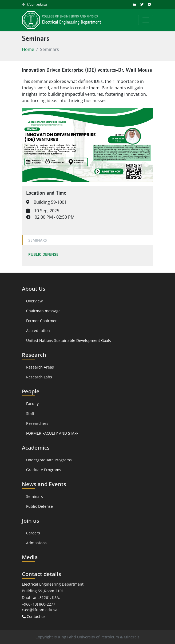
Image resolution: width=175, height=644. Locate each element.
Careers (33, 533)
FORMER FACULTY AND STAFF (52, 433)
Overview (34, 301)
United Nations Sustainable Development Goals (69, 340)
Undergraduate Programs (49, 460)
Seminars (38, 240)
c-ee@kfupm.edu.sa (40, 610)
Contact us (34, 616)
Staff (30, 413)
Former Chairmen (42, 321)
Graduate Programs (44, 470)
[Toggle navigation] (146, 20)
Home (28, 49)
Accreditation (39, 331)
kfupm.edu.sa (37, 4)
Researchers (37, 423)
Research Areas (40, 367)
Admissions (36, 543)
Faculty (32, 404)
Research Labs (39, 377)
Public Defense (43, 254)
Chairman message (43, 311)
